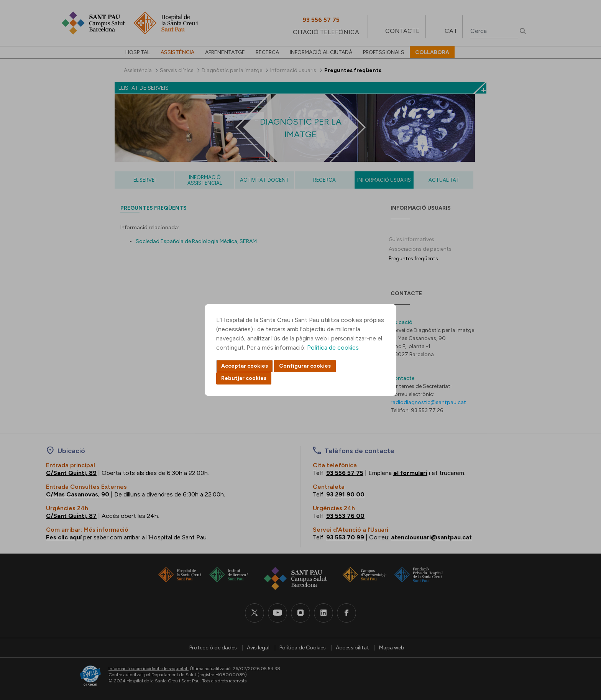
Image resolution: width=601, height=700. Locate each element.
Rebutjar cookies (244, 378)
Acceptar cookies (245, 366)
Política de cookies (333, 348)
